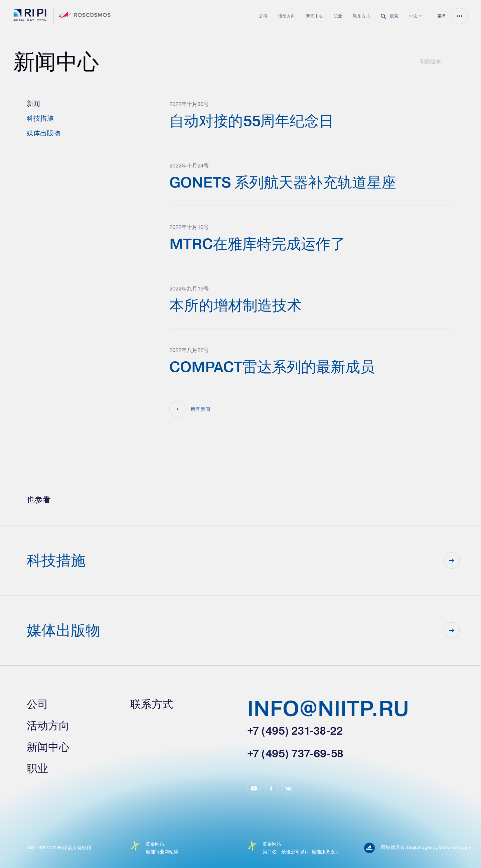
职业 (338, 16)
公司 (263, 16)
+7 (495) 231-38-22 (295, 731)
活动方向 (287, 16)
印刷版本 (430, 61)
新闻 (33, 103)
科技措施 (40, 118)
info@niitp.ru (328, 710)
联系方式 (362, 16)
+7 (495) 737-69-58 (295, 754)
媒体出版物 (43, 133)
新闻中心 (314, 16)
